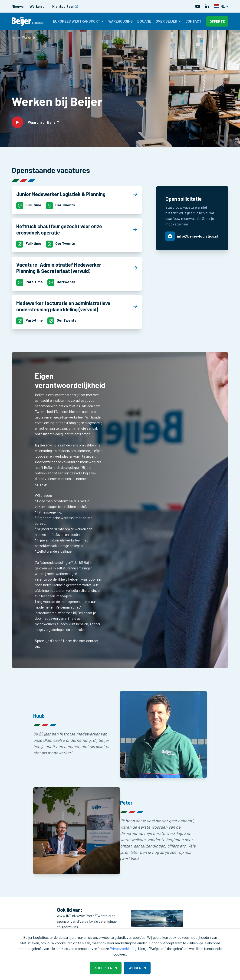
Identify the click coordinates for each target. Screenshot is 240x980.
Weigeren (137, 968)
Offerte (217, 21)
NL (221, 6)
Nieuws (18, 6)
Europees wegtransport (78, 21)
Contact (193, 21)
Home (16, 37)
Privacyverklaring (123, 948)
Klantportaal (65, 6)
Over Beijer (168, 21)
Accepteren (106, 968)
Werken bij (38, 6)
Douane (144, 21)
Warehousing (120, 21)
